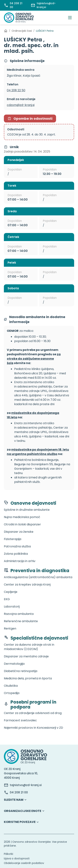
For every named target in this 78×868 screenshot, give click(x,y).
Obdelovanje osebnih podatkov (24, 863)
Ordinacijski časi (22, 31)
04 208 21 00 (19, 792)
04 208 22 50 (16, 90)
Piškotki (8, 854)
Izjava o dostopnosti (17, 858)
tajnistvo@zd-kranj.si (26, 785)
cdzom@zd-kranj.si (21, 105)
